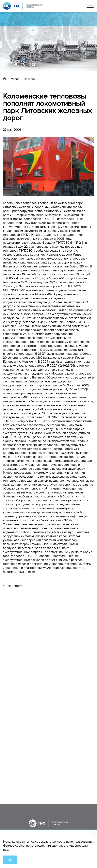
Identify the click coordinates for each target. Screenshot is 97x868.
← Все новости (13, 586)
